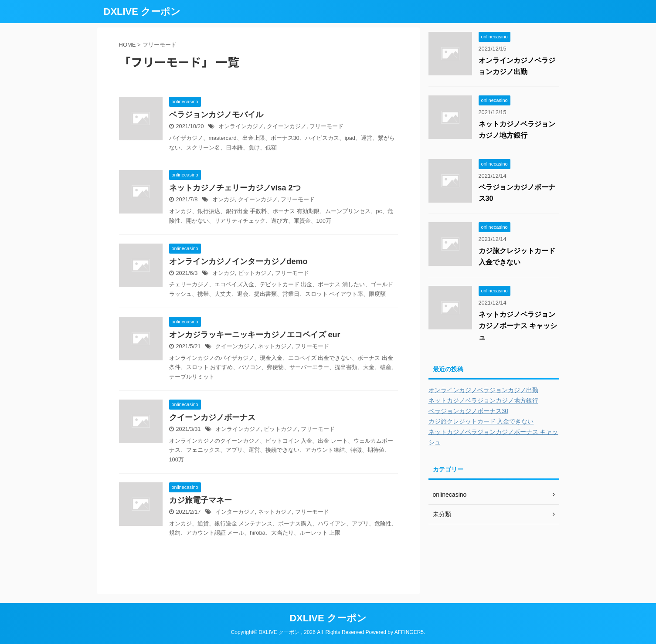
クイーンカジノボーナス (212, 417)
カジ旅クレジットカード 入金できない (481, 421)
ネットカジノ (275, 346)
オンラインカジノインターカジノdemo (238, 261)
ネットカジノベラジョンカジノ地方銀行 (483, 400)
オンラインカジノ (241, 126)
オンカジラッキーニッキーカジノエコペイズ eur (255, 335)
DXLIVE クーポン (142, 12)
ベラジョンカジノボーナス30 (469, 411)
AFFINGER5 (409, 632)
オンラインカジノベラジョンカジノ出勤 (483, 390)
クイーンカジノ (287, 126)
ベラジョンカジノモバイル (216, 115)
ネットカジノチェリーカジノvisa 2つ (235, 188)
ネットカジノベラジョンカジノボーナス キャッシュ (518, 326)
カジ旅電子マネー (201, 500)
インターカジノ (235, 512)
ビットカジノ (255, 273)
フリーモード (326, 126)
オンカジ (224, 199)
